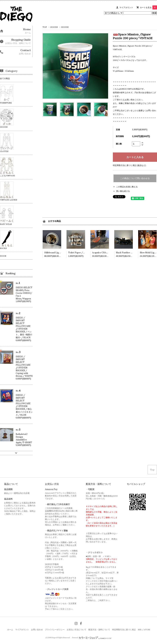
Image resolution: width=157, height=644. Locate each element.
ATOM (147, 630)
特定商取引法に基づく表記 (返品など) (129, 165)
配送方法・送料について (99, 630)
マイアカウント (126, 7)
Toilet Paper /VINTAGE (80, 253)
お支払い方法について (77, 630)
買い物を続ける (123, 191)
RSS (140, 630)
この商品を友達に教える (127, 187)
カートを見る (148, 7)
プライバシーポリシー (55, 630)
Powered (92, 638)
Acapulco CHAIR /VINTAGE (106, 253)
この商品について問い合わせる (135, 178)
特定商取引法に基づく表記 (124, 630)
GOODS (54, 27)
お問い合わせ (37, 630)
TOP (45, 27)
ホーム (10, 630)
